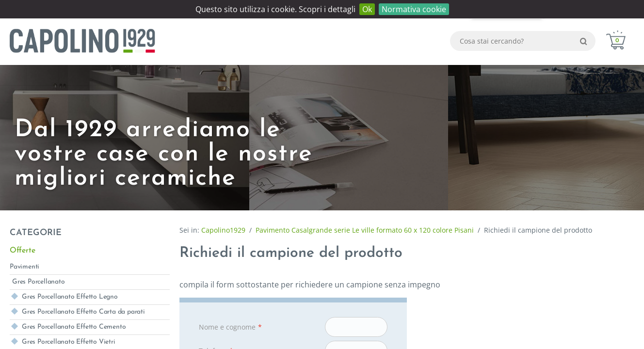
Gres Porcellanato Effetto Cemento (74, 327)
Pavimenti (24, 267)
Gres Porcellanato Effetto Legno (70, 297)
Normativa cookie (414, 9)
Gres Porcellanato (39, 282)
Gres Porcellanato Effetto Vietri (69, 342)
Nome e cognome (230, 327)
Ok (367, 9)
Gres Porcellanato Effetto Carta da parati (83, 312)
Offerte (23, 251)
